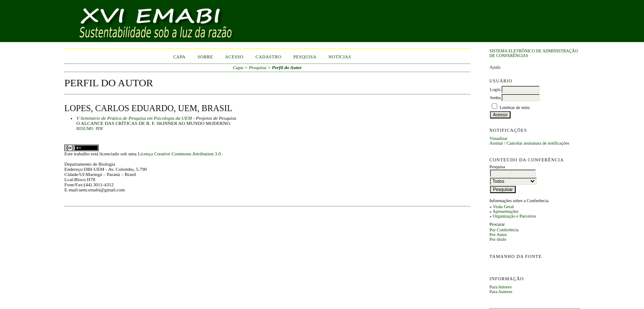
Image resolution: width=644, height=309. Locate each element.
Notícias (340, 57)
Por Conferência (504, 230)
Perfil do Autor (287, 67)
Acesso (234, 57)
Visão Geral (503, 207)
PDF (99, 129)
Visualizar (499, 138)
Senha (495, 98)
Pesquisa (305, 57)
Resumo (85, 129)
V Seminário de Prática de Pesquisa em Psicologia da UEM (134, 118)
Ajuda (495, 67)
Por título (498, 239)
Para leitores (501, 287)
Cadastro (269, 57)
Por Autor (498, 235)
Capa (180, 57)
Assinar (496, 143)
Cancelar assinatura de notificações (538, 143)
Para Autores (501, 292)
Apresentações (506, 211)
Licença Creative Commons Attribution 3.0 (180, 154)
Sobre (205, 57)
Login (495, 89)
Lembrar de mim (514, 108)
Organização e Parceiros (515, 216)
